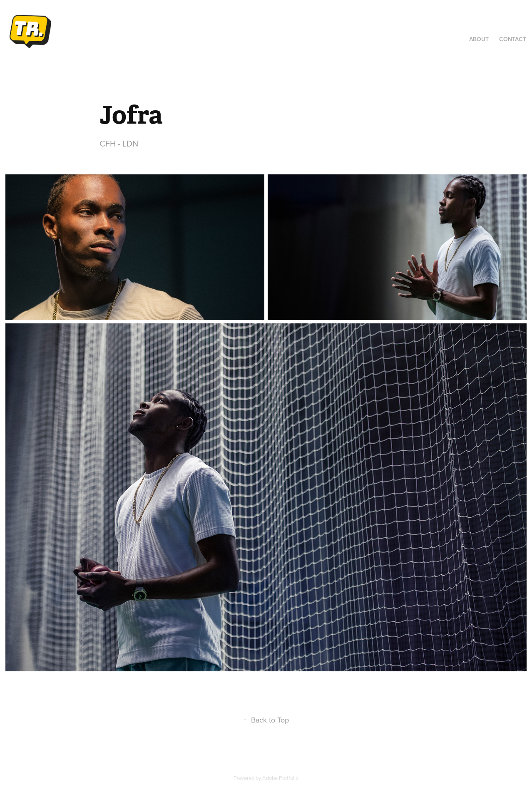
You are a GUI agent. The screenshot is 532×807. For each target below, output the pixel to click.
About (479, 39)
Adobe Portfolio (280, 778)
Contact (513, 39)
